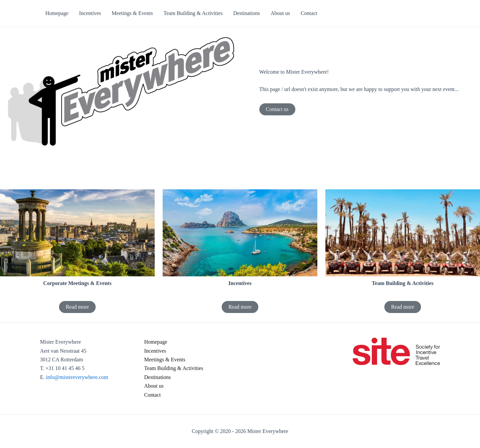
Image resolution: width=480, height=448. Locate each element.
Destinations (158, 377)
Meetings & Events (165, 359)
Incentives (155, 351)
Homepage (156, 342)
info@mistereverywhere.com (77, 377)
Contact (153, 395)
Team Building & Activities (174, 368)
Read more (77, 307)
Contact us (277, 109)
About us (154, 386)
